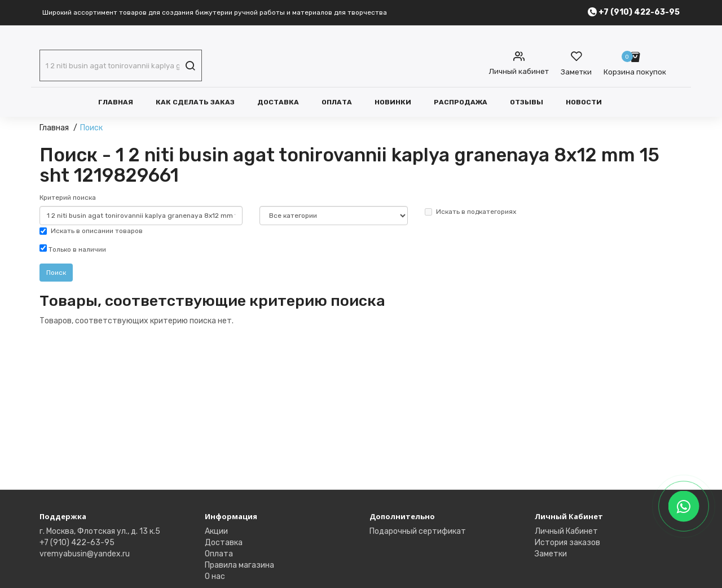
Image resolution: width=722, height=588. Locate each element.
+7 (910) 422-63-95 (77, 543)
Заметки (551, 554)
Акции (216, 531)
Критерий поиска (68, 198)
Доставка (278, 102)
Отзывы (527, 102)
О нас (215, 576)
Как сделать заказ (195, 102)
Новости (584, 102)
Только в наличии (73, 249)
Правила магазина (239, 565)
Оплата (337, 102)
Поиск (91, 128)
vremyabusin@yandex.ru (85, 554)
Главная (116, 102)
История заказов (567, 543)
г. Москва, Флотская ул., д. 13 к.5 (100, 531)
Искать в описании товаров (91, 231)
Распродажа (461, 102)
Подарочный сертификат (418, 531)
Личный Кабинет (566, 531)
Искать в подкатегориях (470, 212)
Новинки (393, 102)
